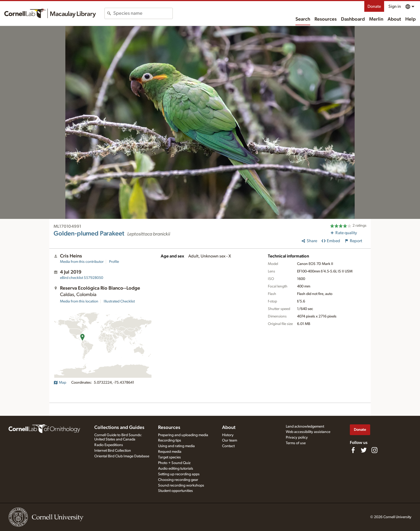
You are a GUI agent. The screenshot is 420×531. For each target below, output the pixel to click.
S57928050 (82, 278)
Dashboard (353, 19)
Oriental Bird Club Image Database (122, 456)
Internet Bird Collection (113, 451)
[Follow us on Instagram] (374, 450)
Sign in (395, 6)
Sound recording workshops (181, 485)
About (394, 19)
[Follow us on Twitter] (364, 450)
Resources (326, 19)
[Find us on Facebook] (353, 450)
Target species (169, 457)
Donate (374, 6)
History (228, 435)
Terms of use (296, 443)
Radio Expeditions (109, 445)
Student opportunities (175, 491)
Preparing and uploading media (183, 435)
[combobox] (143, 13)
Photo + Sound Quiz (174, 463)
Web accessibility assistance (308, 432)
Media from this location (79, 301)
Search (303, 19)
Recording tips (170, 440)
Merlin (376, 19)
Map (60, 383)
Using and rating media (176, 446)
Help (410, 19)
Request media (170, 452)
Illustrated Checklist (119, 301)
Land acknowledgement (305, 427)
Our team (230, 440)
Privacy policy (297, 437)
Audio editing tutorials (176, 469)
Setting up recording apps (179, 474)
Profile (114, 262)
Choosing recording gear (178, 480)
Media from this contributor (82, 262)
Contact (228, 446)
